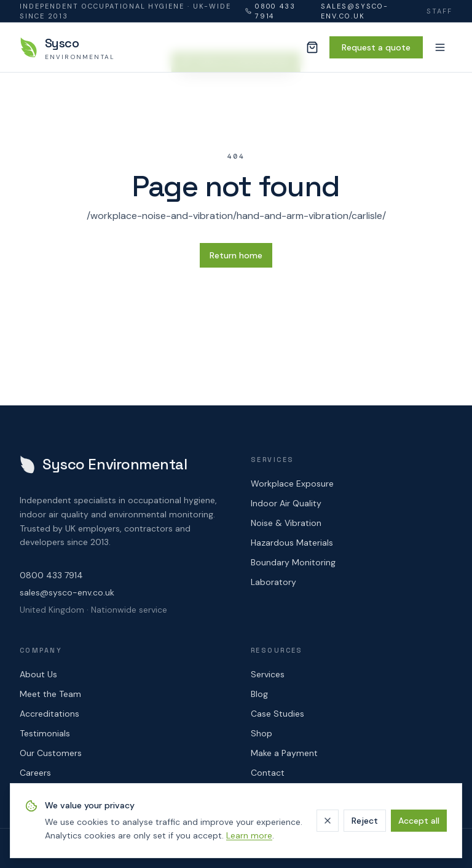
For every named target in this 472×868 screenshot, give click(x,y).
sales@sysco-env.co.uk (355, 11)
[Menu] (440, 47)
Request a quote (376, 47)
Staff (439, 11)
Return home (236, 255)
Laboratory (273, 582)
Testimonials (45, 733)
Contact (268, 773)
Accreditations (49, 714)
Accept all (419, 821)
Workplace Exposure (292, 484)
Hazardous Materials (292, 543)
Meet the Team (50, 694)
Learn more (249, 835)
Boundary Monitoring (293, 562)
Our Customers (51, 753)
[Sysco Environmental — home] (67, 47)
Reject (365, 821)
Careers (35, 773)
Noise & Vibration (286, 523)
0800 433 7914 (271, 11)
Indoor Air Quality (286, 503)
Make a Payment (284, 753)
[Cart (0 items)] (312, 47)
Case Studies (277, 714)
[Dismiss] (328, 821)
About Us (38, 674)
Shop (262, 733)
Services (268, 674)
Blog (259, 694)
